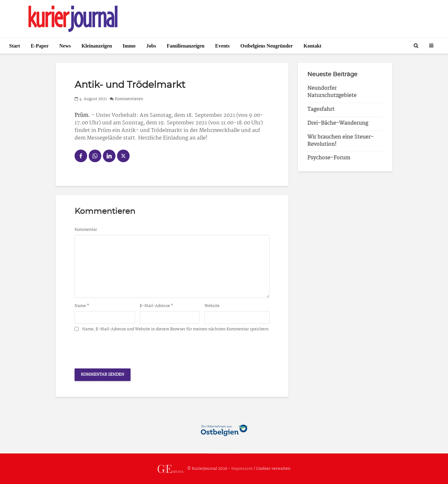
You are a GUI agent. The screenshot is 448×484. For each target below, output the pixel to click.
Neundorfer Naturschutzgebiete (332, 92)
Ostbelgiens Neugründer (267, 46)
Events (222, 46)
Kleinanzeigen (97, 46)
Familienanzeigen (186, 46)
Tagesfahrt (321, 109)
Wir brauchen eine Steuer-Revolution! (341, 141)
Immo (129, 46)
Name (82, 306)
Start (15, 46)
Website (212, 306)
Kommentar (86, 230)
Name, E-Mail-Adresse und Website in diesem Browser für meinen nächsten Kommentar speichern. (176, 329)
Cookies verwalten (273, 469)
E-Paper (40, 46)
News (65, 46)
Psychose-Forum (329, 158)
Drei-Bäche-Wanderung (338, 123)
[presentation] (122, 348)
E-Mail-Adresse (157, 306)
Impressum (242, 469)
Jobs (151, 46)
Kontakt (313, 46)
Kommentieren (129, 99)
